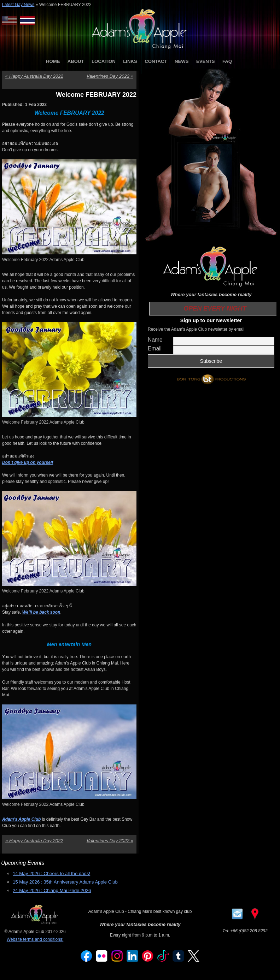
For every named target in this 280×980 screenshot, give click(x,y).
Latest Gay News (18, 5)
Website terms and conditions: (35, 939)
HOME (53, 61)
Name (155, 340)
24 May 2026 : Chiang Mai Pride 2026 (52, 890)
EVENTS (206, 61)
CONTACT (156, 61)
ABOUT (76, 61)
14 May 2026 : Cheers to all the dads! (51, 873)
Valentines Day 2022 (110, 76)
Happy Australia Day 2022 (34, 76)
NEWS (182, 61)
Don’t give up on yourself (28, 462)
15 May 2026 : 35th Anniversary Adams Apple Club (65, 882)
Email (155, 349)
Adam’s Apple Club (21, 819)
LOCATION (104, 61)
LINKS (130, 61)
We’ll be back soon (41, 612)
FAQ (227, 61)
